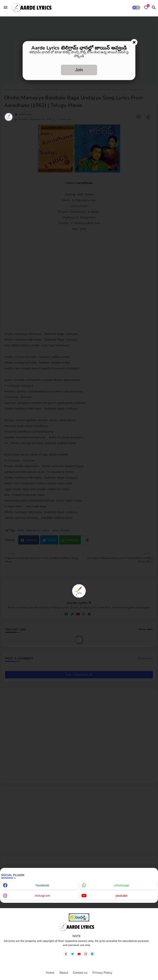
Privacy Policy (102, 973)
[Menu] (6, 7)
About (64, 973)
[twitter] (73, 954)
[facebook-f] (66, 954)
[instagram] (86, 954)
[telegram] (92, 954)
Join (79, 70)
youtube (121, 896)
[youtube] (79, 954)
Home (50, 973)
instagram (42, 896)
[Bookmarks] (146, 8)
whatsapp (121, 885)
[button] (136, 8)
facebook (42, 885)
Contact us (80, 973)
